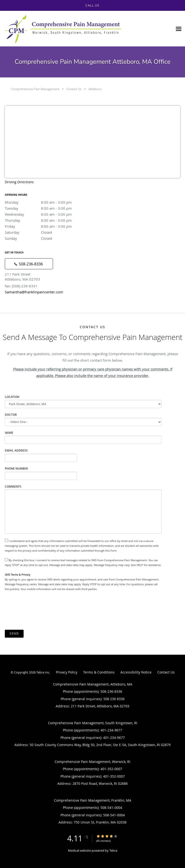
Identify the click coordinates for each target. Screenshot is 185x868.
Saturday (47, 232)
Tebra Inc (43, 672)
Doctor (11, 415)
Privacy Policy (67, 672)
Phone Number (16, 469)
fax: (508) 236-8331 (21, 286)
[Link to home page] (86, 29)
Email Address (16, 450)
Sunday (47, 238)
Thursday (47, 220)
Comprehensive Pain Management (35, 89)
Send (14, 633)
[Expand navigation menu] (179, 29)
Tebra (113, 850)
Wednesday (47, 214)
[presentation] (41, 611)
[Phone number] (29, 264)
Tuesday (47, 208)
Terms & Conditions (99, 672)
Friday (47, 226)
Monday (47, 202)
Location (12, 397)
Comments (13, 487)
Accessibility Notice (136, 672)
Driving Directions (19, 182)
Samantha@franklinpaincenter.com (34, 292)
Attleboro (95, 89)
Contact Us (74, 89)
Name (9, 433)
